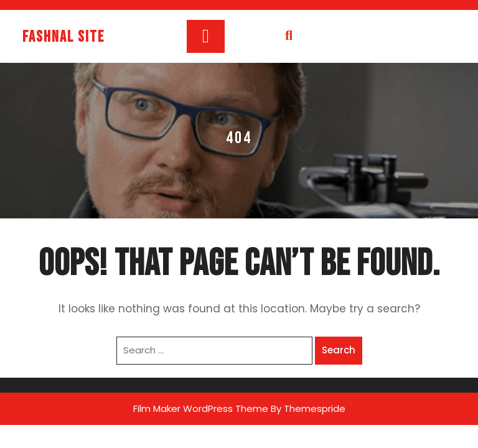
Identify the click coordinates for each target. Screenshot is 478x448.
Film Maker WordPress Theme (201, 408)
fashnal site (63, 37)
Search (339, 350)
